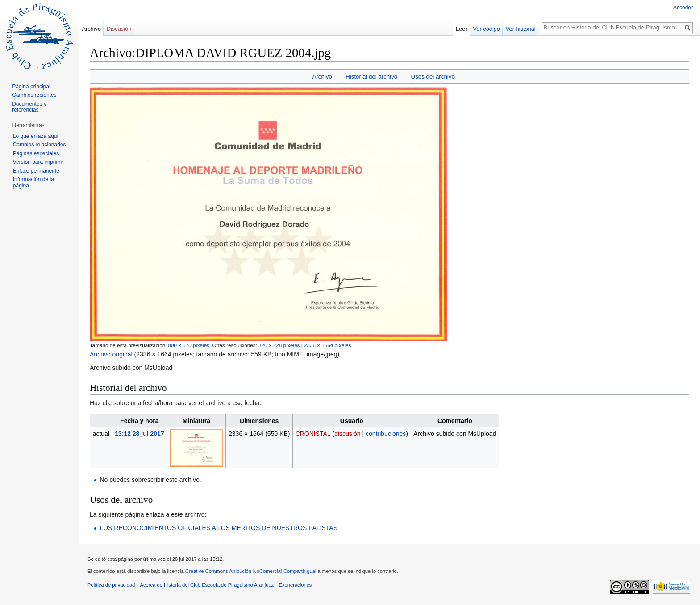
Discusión (119, 29)
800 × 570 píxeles (189, 345)
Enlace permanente (36, 171)
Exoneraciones (295, 585)
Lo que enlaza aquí (36, 136)
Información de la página (33, 182)
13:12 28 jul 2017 (140, 434)
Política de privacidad (111, 585)
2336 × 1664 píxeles (327, 345)
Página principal (31, 87)
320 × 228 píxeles (279, 345)
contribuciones (386, 434)
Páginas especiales (36, 153)
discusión (347, 434)
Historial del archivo (371, 77)
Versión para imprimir (38, 162)
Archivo (322, 77)
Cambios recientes (34, 95)
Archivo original (111, 354)
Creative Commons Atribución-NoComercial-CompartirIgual (251, 571)
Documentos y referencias (29, 107)
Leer (462, 29)
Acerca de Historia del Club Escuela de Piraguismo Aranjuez (207, 585)
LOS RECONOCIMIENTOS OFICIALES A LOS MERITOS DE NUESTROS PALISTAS (219, 528)
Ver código (487, 29)
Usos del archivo (433, 77)
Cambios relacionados (40, 145)
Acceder (683, 8)
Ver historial (521, 29)
